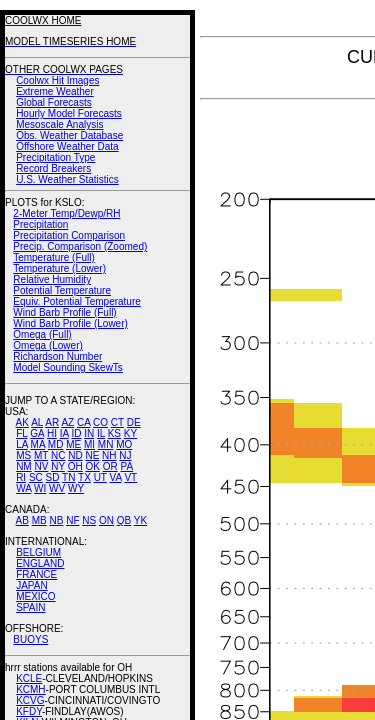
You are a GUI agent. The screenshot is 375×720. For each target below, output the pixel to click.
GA (37, 433)
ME (73, 444)
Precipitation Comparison (69, 235)
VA (116, 477)
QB (124, 520)
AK (22, 422)
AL (37, 422)
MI (89, 444)
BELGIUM (38, 552)
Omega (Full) (42, 334)
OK (92, 466)
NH (109, 455)
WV (57, 488)
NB (56, 520)
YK (140, 520)
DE (134, 422)
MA (38, 444)
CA (83, 422)
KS (114, 433)
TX (84, 477)
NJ (125, 455)
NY (58, 466)
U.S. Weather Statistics (67, 179)
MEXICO (35, 596)
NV (41, 466)
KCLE (29, 678)
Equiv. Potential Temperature (76, 301)
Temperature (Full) (54, 257)
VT (130, 477)
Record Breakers (53, 168)
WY (76, 488)
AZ (67, 422)
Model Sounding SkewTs (68, 367)
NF (72, 520)
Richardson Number (57, 356)
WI (40, 488)
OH (75, 466)
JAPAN (32, 585)
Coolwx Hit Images (57, 80)
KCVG (30, 700)
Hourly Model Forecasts (69, 113)
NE (92, 455)
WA (23, 488)
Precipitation (40, 224)
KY (130, 433)
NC (58, 455)
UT (100, 477)
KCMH (30, 689)
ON (106, 520)
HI (52, 433)
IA (64, 433)
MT (41, 455)
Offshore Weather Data (67, 146)
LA (22, 444)
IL (101, 433)
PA (126, 466)
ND (75, 455)
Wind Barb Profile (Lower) (70, 323)
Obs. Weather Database (69, 135)
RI (21, 477)
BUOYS (30, 639)
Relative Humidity (52, 279)
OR (110, 466)
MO (124, 444)
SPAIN (30, 607)
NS (89, 520)
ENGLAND (40, 563)
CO (100, 422)
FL (21, 433)
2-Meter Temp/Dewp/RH (66, 213)
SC (36, 477)
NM (24, 466)
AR (52, 422)
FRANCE (36, 574)
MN (106, 444)
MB (39, 520)
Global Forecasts (54, 102)
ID (76, 433)
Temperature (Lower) (59, 268)
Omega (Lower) (47, 345)
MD (56, 444)
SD (53, 477)
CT (117, 422)
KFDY (29, 711)
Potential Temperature (62, 290)
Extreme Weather (55, 91)
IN (89, 433)
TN (68, 477)
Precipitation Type (55, 157)
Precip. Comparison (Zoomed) (80, 246)
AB (22, 520)
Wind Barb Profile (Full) (64, 312)
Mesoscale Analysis (59, 124)
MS (23, 455)
